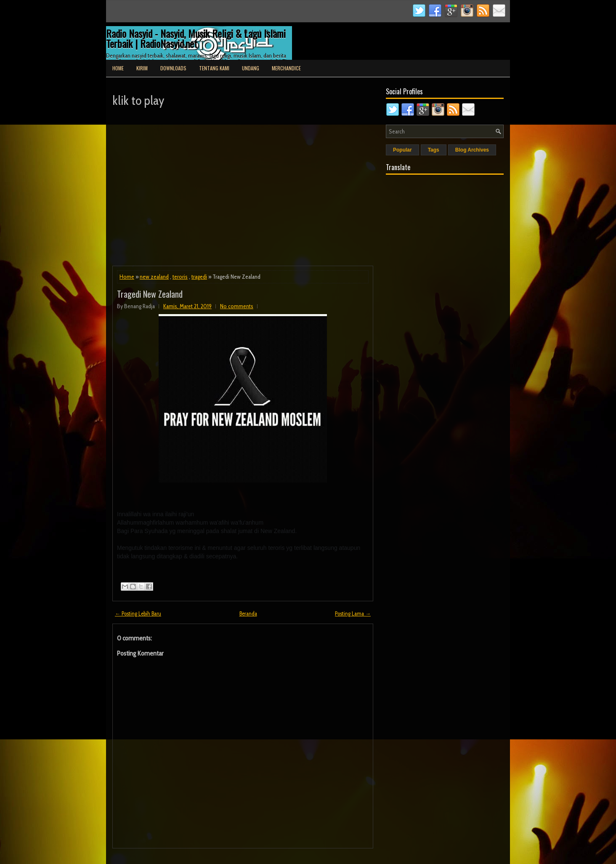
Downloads (173, 68)
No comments (237, 306)
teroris (180, 277)
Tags (434, 150)
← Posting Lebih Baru (138, 613)
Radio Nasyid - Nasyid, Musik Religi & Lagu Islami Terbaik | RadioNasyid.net (196, 38)
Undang (251, 68)
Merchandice (286, 68)
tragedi (199, 277)
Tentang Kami (214, 68)
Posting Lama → (353, 613)
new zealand (154, 277)
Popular (402, 150)
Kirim (142, 68)
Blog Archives (472, 150)
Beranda (248, 613)
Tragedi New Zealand (150, 294)
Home (118, 68)
